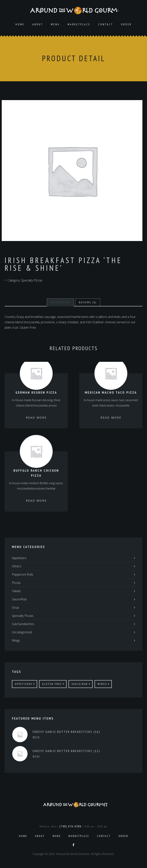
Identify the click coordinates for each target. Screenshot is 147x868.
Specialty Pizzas (32, 281)
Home (20, 25)
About (38, 25)
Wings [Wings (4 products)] (102, 685)
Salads (16, 592)
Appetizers (19, 559)
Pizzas (16, 583)
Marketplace (79, 25)
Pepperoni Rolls (23, 575)
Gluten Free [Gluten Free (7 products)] (52, 685)
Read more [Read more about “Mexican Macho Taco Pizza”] (111, 418)
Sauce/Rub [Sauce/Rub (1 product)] (80, 685)
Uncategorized (22, 633)
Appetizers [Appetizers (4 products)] (24, 685)
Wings (16, 641)
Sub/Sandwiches (23, 625)
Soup (15, 608)
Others (17, 567)
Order (126, 25)
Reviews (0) (88, 303)
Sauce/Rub (19, 600)
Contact (106, 25)
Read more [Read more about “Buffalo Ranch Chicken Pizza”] (36, 501)
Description (60, 303)
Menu (55, 25)
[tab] (60, 303)
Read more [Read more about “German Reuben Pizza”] (36, 418)
